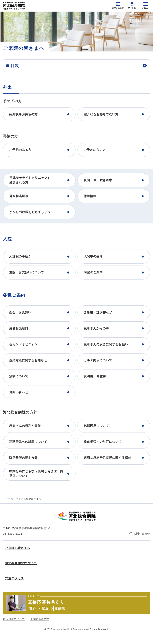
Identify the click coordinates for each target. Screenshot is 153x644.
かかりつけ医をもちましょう (30, 212)
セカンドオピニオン (23, 344)
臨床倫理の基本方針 (23, 458)
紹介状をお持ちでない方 (101, 114)
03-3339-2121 (13, 534)
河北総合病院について (21, 563)
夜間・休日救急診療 (98, 180)
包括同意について (96, 426)
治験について (19, 376)
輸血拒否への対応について (103, 442)
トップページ (11, 499)
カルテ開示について (98, 360)
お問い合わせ (118, 6)
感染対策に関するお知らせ (28, 360)
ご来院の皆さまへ (18, 548)
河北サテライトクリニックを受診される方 (30, 180)
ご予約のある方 (20, 150)
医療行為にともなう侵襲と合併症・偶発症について (36, 473)
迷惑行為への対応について (28, 442)
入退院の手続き (20, 256)
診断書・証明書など (98, 312)
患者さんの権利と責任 (25, 426)
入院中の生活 (93, 256)
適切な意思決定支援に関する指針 (107, 458)
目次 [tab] (15, 66)
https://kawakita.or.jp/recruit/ (76, 603)
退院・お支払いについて (27, 272)
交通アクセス (14, 578)
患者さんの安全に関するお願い (106, 344)
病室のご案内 (93, 272)
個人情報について (14, 619)
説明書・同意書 (95, 376)
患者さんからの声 (96, 328)
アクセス (132, 6)
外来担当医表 (19, 196)
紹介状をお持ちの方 (23, 114)
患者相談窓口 (19, 328)
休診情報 (90, 196)
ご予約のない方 (95, 150)
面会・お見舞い (20, 312)
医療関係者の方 (39, 619)
